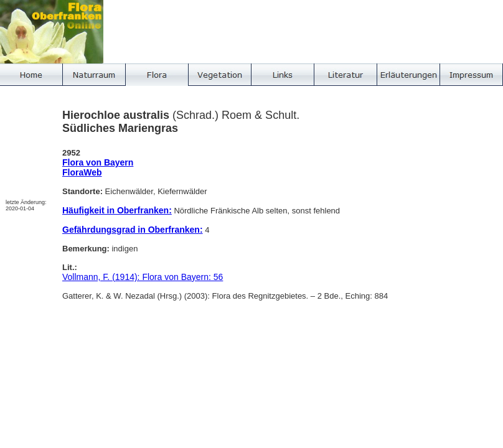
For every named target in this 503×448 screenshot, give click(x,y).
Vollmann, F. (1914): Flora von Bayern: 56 (143, 277)
